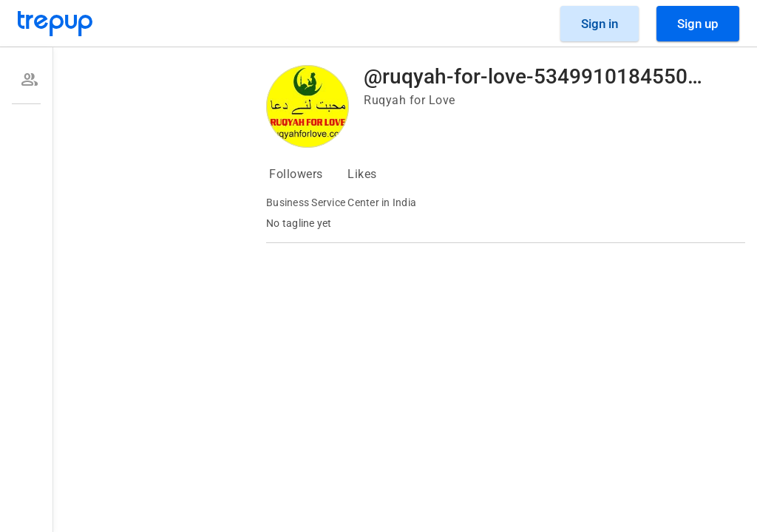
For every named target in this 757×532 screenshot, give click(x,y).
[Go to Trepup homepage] (55, 24)
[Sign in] (600, 24)
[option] (26, 80)
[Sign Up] (698, 24)
